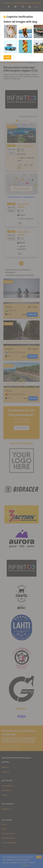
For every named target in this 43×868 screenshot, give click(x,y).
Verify (7, 57)
